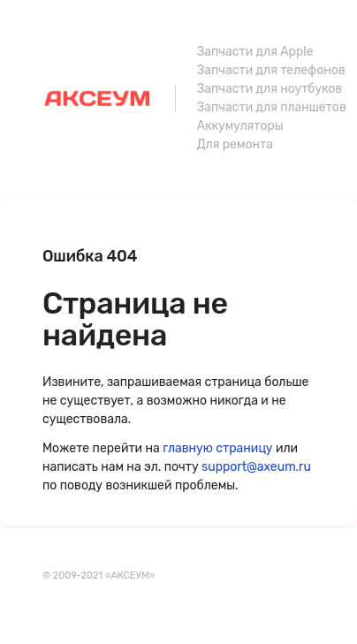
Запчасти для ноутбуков (270, 89)
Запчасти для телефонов (271, 70)
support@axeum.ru (256, 467)
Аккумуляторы (240, 126)
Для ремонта (235, 144)
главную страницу (217, 448)
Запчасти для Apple (255, 52)
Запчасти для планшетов (272, 107)
